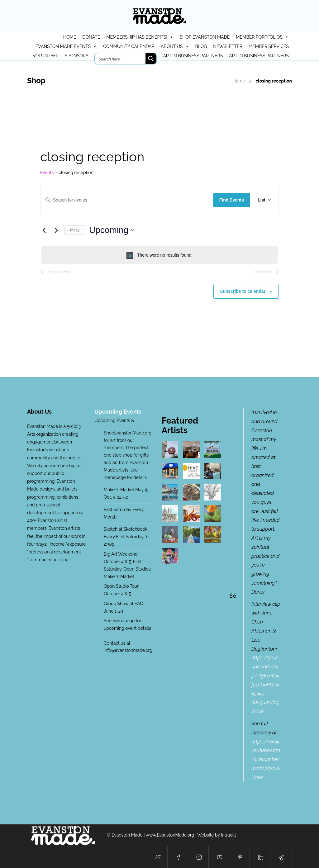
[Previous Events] (44, 230)
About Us (175, 46)
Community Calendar (129, 46)
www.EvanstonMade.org (170, 835)
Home (239, 81)
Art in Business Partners (193, 56)
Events (47, 173)
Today (74, 230)
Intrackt (229, 835)
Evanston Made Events (66, 46)
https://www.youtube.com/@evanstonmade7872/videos (266, 760)
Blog (201, 46)
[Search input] (121, 59)
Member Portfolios (262, 37)
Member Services (269, 46)
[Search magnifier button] (151, 59)
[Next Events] (56, 230)
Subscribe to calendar (243, 291)
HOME (70, 37)
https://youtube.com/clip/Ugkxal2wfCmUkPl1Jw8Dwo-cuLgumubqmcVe (265, 685)
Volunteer (46, 56)
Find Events (232, 200)
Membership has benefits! (140, 37)
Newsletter (228, 46)
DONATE (91, 37)
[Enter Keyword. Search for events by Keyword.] (127, 200)
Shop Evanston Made (205, 37)
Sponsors (76, 56)
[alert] (159, 255)
